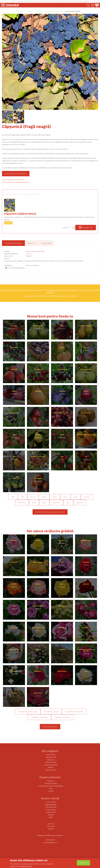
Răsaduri (51, 767)
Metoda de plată (51, 804)
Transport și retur (51, 810)
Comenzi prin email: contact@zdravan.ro (16, 182)
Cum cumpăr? (51, 802)
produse (30, 11)
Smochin (56, 502)
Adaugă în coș (87, 227)
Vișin (55, 497)
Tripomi (80, 502)
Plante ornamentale (51, 765)
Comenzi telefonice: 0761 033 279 (13, 180)
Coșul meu (51, 824)
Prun (65, 497)
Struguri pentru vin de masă (53, 11)
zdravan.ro (22, 11)
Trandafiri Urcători (62, 717)
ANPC (51, 817)
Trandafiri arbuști (51, 712)
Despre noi (51, 781)
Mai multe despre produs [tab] (13, 243)
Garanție (51, 815)
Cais (76, 497)
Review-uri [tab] (32, 243)
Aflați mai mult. (26, 866)
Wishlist (51, 829)
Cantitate (65, 228)
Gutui (33, 497)
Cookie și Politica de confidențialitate (51, 786)
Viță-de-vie (39, 11)
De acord (83, 863)
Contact (51, 791)
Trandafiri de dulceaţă (28, 712)
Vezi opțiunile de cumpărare (16, 174)
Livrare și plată (51, 812)
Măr (13, 497)
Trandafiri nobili (51, 757)
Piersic (87, 497)
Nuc (68, 502)
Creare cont (83, 1)
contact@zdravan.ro (56, 1)
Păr (23, 497)
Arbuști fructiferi (51, 762)
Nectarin (22, 502)
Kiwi (34, 502)
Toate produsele (51, 770)
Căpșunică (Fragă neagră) (73, 11)
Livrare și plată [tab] (46, 243)
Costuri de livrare (51, 807)
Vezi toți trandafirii (50, 727)
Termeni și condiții (51, 783)
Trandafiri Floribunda (74, 712)
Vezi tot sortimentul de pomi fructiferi (50, 512)
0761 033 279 (35, 1)
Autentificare (72, 1)
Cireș (44, 497)
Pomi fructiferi (51, 755)
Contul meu (51, 826)
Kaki (44, 502)
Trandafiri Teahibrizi (39, 717)
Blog (51, 788)
